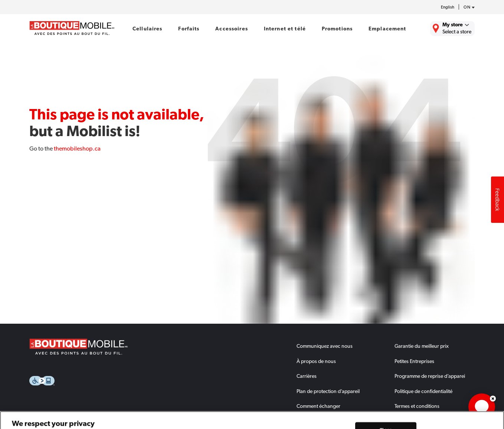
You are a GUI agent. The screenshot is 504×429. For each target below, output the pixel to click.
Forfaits (189, 29)
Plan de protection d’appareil (328, 391)
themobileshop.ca (77, 148)
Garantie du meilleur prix (422, 346)
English (448, 7)
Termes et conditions (417, 406)
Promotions (337, 29)
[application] (482, 407)
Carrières (307, 376)
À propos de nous (316, 361)
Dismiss (493, 399)
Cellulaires (148, 29)
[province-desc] (467, 7)
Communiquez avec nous (325, 346)
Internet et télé (285, 29)
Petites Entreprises (414, 361)
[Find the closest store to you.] (452, 29)
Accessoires (232, 29)
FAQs (302, 421)
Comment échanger (318, 406)
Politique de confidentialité (423, 391)
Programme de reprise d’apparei (430, 376)
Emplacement (387, 29)
